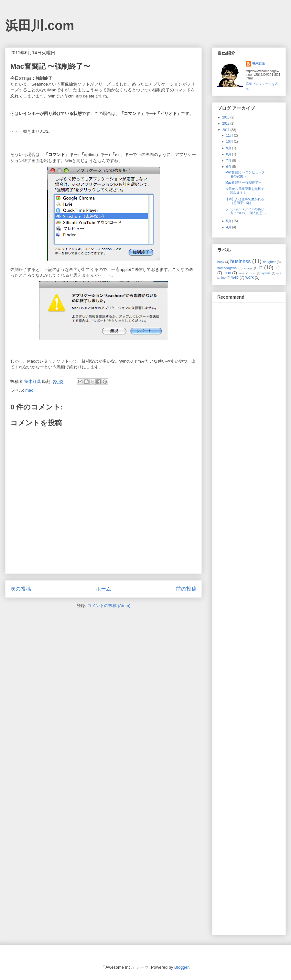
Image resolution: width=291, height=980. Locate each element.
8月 (229, 154)
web (235, 277)
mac (29, 390)
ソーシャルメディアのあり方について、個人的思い (246, 211)
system (266, 273)
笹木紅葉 (259, 63)
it (261, 268)
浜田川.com (40, 26)
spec (253, 273)
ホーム (103, 589)
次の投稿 (21, 589)
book (221, 262)
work (249, 277)
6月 (229, 167)
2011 (226, 130)
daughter (269, 262)
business (240, 261)
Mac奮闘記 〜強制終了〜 (243, 183)
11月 (230, 135)
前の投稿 (186, 589)
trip (223, 278)
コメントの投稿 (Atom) (109, 606)
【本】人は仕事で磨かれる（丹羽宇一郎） (245, 201)
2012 (226, 124)
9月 (229, 148)
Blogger (181, 967)
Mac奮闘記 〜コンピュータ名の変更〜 (245, 174)
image (248, 268)
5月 (229, 221)
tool (279, 273)
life (278, 268)
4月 (229, 227)
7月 (229, 161)
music (242, 273)
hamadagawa (227, 268)
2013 (226, 117)
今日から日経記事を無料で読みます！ (245, 191)
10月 (230, 142)
